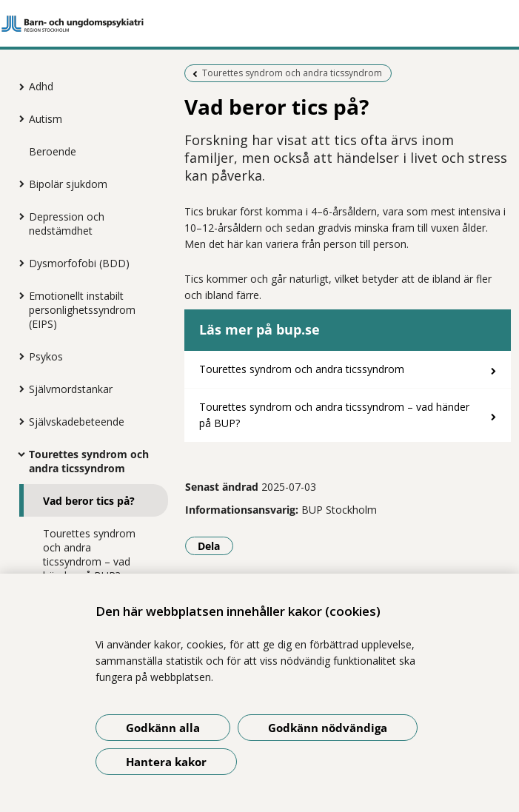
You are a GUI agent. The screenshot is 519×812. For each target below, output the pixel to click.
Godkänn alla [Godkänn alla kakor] (163, 728)
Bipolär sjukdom (68, 184)
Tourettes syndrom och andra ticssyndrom (89, 461)
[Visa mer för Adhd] (18, 87)
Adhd (41, 86)
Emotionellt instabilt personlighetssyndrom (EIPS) (82, 310)
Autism (46, 119)
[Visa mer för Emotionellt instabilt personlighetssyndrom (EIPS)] (18, 295)
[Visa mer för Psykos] (18, 356)
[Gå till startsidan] (259, 24)
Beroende (53, 151)
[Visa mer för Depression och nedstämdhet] (18, 216)
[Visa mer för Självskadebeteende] (18, 421)
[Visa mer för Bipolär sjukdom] (18, 184)
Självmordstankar (71, 389)
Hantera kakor (166, 762)
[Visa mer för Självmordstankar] (18, 389)
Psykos (46, 356)
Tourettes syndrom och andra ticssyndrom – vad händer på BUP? (89, 554)
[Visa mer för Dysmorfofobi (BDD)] (18, 263)
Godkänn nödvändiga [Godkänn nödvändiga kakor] (328, 728)
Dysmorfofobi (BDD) (79, 263)
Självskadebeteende (77, 422)
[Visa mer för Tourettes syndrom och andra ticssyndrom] (18, 454)
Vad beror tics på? (89, 501)
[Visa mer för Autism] (18, 118)
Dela (215, 546)
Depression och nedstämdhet (67, 224)
